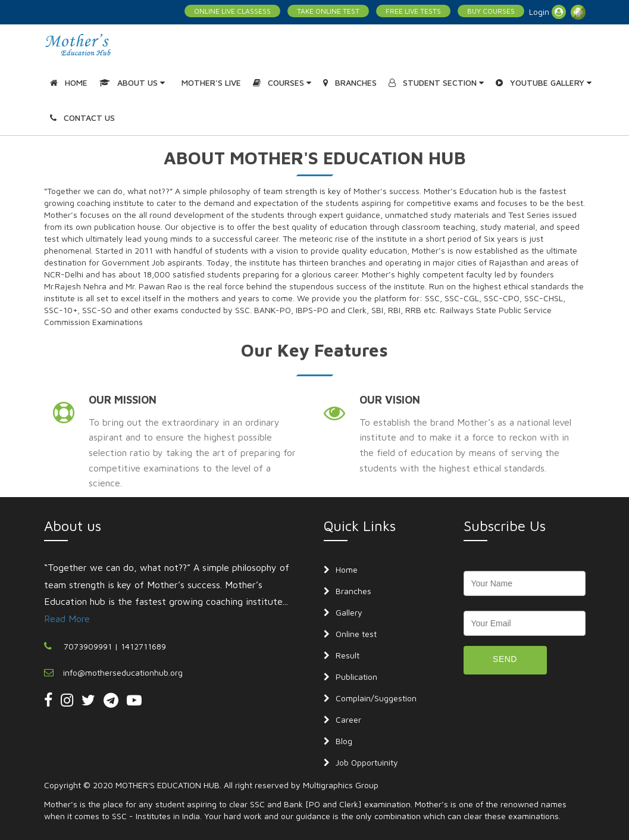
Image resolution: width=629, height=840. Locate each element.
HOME (69, 82)
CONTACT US (82, 118)
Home (347, 569)
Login (547, 12)
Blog (344, 741)
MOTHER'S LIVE (211, 82)
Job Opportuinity (367, 762)
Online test (356, 634)
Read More (67, 619)
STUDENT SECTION (436, 82)
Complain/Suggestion (376, 698)
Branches (353, 591)
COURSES (282, 82)
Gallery (349, 612)
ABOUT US (132, 82)
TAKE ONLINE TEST (328, 11)
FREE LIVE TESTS (413, 11)
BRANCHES (350, 82)
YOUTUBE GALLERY (544, 82)
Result (348, 655)
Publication (356, 677)
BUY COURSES (491, 11)
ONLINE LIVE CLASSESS (232, 11)
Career (348, 719)
